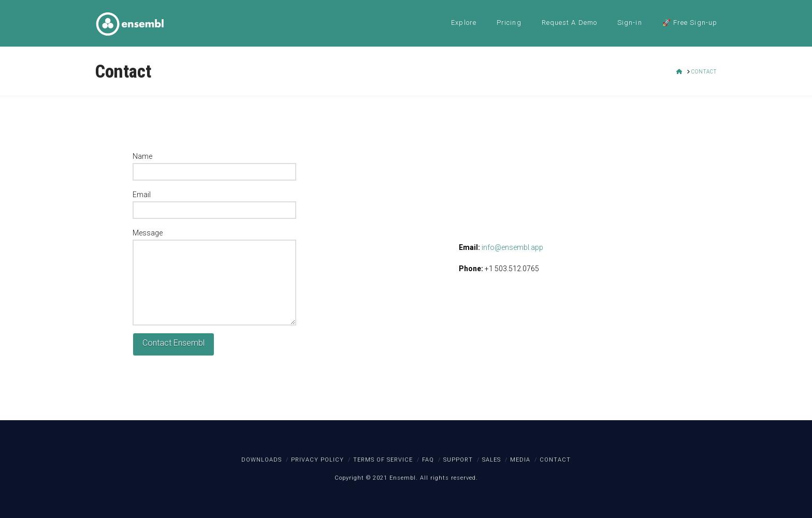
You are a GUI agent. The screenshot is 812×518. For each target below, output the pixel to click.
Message (214, 239)
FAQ (428, 460)
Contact (555, 460)
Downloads (262, 460)
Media (520, 460)
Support (458, 460)
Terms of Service (383, 460)
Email (214, 203)
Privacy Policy (317, 460)
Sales (491, 460)
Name (214, 165)
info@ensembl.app (512, 247)
